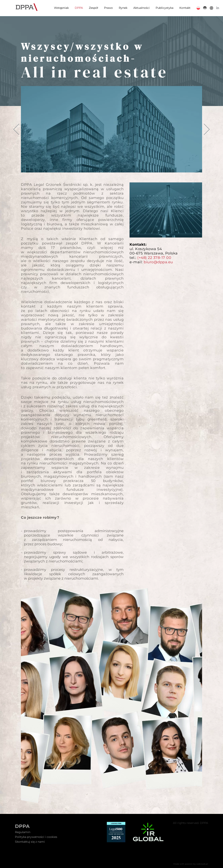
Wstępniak (61, 8)
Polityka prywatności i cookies (36, 837)
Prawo (108, 8)
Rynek (123, 8)
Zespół (93, 8)
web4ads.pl (202, 864)
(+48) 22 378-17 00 (154, 258)
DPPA (78, 8)
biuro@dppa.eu (158, 262)
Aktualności (141, 8)
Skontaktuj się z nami (30, 842)
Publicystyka (164, 8)
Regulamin (23, 832)
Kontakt (185, 8)
